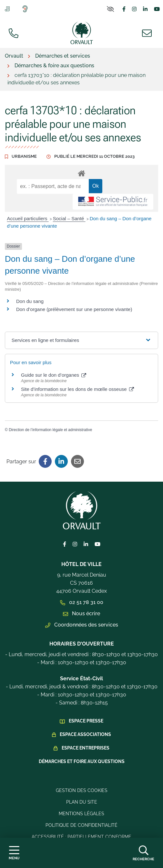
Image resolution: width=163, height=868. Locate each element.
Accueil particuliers (28, 218)
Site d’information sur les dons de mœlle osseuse (77, 389)
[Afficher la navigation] (14, 853)
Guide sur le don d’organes (54, 375)
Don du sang (30, 301)
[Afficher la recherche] (143, 853)
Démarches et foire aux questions (82, 761)
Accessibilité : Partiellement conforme (81, 837)
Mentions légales (81, 814)
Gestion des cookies (82, 790)
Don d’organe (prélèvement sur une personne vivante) (74, 309)
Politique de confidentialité (81, 825)
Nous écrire (81, 613)
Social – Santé (69, 218)
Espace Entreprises (86, 748)
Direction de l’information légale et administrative (50, 430)
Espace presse (86, 721)
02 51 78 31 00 (82, 602)
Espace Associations (85, 734)
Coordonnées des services (82, 625)
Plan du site (82, 802)
